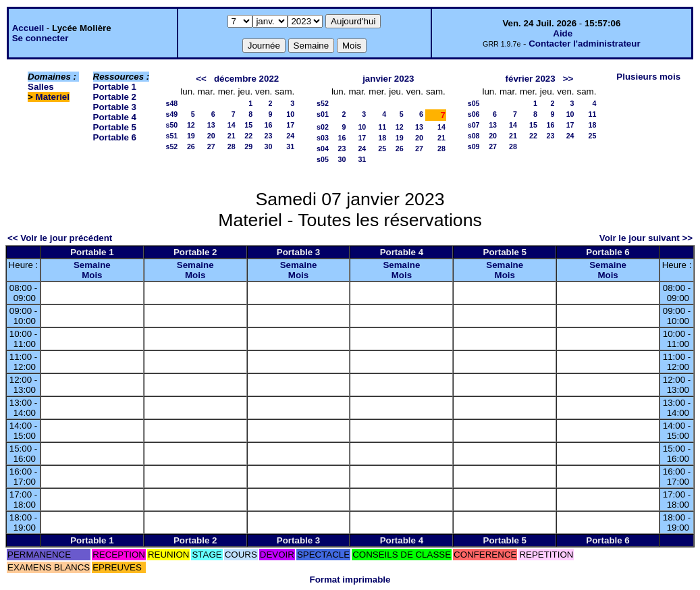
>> (568, 79)
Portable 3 (115, 107)
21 (232, 136)
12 (191, 125)
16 (268, 125)
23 (268, 136)
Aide (563, 33)
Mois (92, 275)
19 (191, 136)
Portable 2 (115, 97)
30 (268, 146)
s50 (171, 125)
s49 (171, 114)
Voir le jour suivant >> (646, 238)
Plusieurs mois (648, 77)
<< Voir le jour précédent (60, 238)
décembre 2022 (246, 79)
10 (290, 114)
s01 (323, 114)
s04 (323, 149)
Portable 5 (115, 127)
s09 (474, 146)
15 (248, 125)
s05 (323, 159)
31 (290, 146)
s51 (171, 136)
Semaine (92, 265)
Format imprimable (350, 580)
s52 (171, 146)
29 (248, 146)
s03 (323, 138)
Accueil (28, 28)
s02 (323, 127)
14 (232, 125)
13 (211, 125)
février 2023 (531, 79)
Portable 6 (115, 137)
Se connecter (41, 38)
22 (248, 136)
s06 (474, 114)
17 (290, 125)
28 (232, 146)
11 (382, 127)
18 (382, 138)
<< (201, 79)
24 (290, 136)
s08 (474, 136)
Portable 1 (115, 87)
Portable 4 (115, 117)
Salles (41, 87)
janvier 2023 (388, 79)
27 (211, 146)
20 (211, 136)
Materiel (53, 97)
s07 (474, 125)
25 (382, 149)
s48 (171, 103)
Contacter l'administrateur (584, 44)
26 (191, 146)
